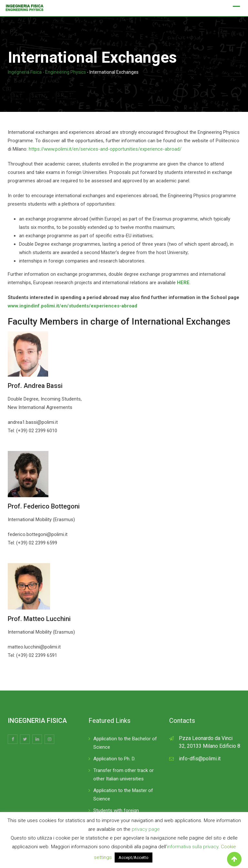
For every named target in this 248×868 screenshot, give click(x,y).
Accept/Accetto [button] (134, 857)
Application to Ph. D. (114, 759)
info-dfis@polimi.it (200, 759)
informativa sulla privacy (193, 847)
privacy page (146, 829)
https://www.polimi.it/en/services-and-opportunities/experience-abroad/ (105, 149)
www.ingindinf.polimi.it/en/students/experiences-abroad (72, 306)
